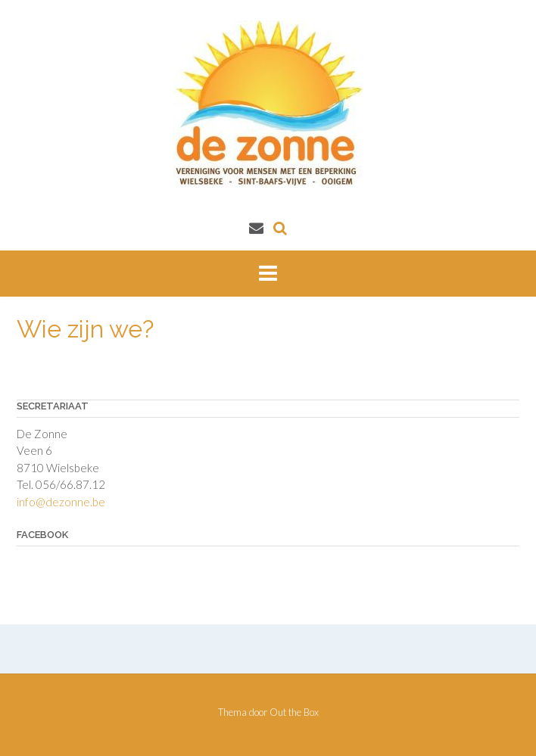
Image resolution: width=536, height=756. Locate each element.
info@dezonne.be (61, 502)
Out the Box (294, 712)
